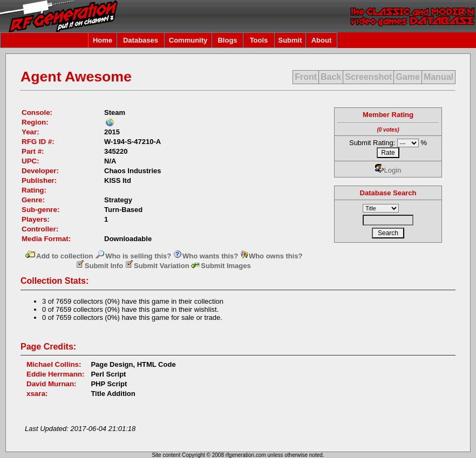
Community (188, 40)
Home (103, 40)
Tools (259, 40)
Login (388, 170)
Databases (141, 40)
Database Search (388, 193)
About (322, 40)
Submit (290, 40)
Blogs (227, 40)
